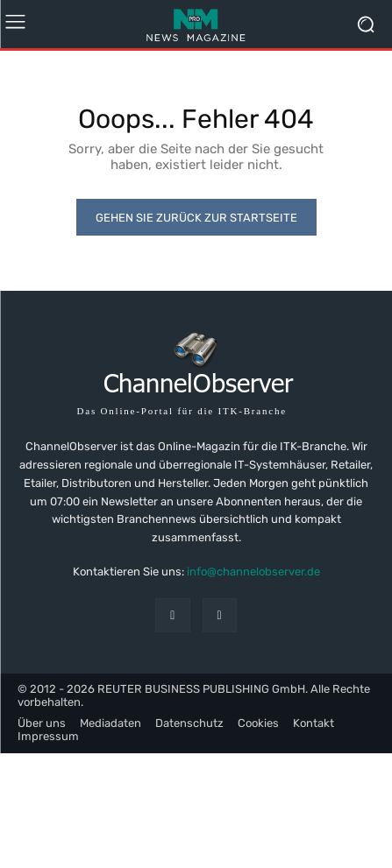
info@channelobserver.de (253, 572)
